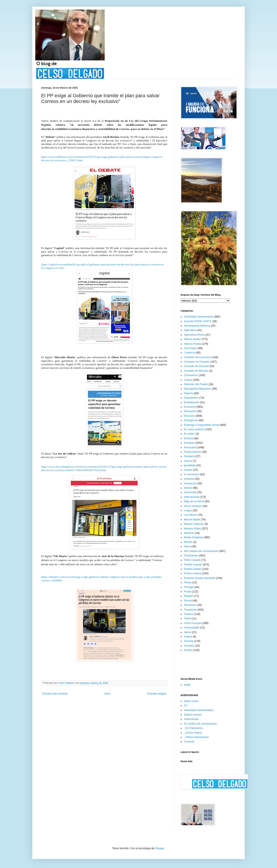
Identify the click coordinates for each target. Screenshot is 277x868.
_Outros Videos (193, 733)
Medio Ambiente (193, 537)
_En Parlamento (193, 728)
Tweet (187, 619)
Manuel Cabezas (194, 524)
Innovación (190, 483)
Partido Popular (193, 565)
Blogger (160, 848)
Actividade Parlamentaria (199, 317)
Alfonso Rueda (193, 344)
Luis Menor (190, 515)
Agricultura (190, 330)
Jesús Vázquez (193, 506)
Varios (188, 632)
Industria (189, 479)
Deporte (189, 393)
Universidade (192, 628)
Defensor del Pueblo (196, 384)
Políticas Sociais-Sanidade (200, 578)
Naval (187, 546)
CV (186, 706)
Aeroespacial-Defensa (197, 326)
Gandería (189, 456)
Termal (188, 601)
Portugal (189, 587)
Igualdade (190, 465)
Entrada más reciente (55, 694)
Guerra (188, 461)
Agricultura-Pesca (194, 335)
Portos (188, 582)
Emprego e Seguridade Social (201, 425)
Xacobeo (189, 646)
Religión (189, 596)
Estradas (189, 443)
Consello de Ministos (196, 371)
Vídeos (188, 637)
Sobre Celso (191, 701)
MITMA (188, 542)
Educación (190, 411)
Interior (188, 488)
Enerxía (188, 438)
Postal (188, 592)
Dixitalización (192, 402)
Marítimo (189, 533)
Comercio (189, 353)
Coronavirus (191, 375)
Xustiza (188, 650)
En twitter (189, 434)
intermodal (190, 492)
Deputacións (191, 398)
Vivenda (189, 641)
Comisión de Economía (198, 357)
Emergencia (191, 420)
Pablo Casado (192, 560)
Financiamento (193, 452)
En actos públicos (194, 429)
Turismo (189, 614)
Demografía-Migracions (198, 389)
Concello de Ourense (196, 366)
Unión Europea (193, 623)
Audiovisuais (191, 719)
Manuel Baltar (192, 520)
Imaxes (188, 470)
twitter (187, 685)
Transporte (190, 610)
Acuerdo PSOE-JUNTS (198, 321)
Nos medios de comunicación (201, 551)
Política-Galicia (193, 573)
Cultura (188, 380)
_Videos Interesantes (196, 737)
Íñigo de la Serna (194, 501)
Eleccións (189, 416)
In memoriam (192, 474)
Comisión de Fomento (197, 362)
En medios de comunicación (200, 724)
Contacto (189, 742)
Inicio (108, 694)
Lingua (188, 510)
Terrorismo (190, 605)
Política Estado (193, 569)
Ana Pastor (190, 348)
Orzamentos (191, 556)
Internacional (191, 497)
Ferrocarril (190, 447)
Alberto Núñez (192, 339)
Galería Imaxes (193, 715)
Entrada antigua (157, 694)
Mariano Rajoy (192, 529)
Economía (190, 407)
